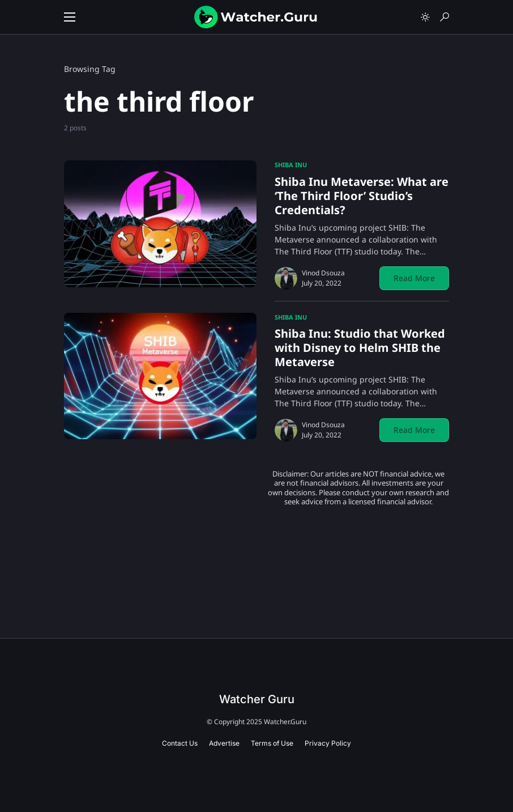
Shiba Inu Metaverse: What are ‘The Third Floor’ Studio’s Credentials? (362, 196)
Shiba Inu (291, 165)
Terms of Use (272, 743)
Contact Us (180, 743)
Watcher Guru (257, 699)
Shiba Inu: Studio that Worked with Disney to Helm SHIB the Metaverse (360, 348)
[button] (70, 17)
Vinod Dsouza (323, 273)
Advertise (224, 743)
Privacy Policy (328, 743)
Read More (414, 278)
